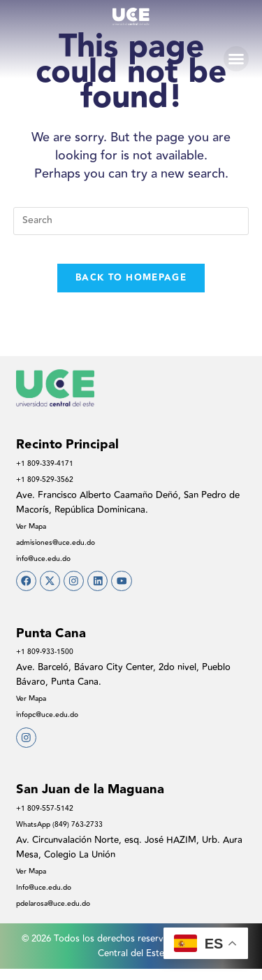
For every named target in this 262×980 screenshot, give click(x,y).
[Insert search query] (131, 221)
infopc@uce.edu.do (55, 720)
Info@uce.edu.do (51, 898)
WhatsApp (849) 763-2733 (70, 835)
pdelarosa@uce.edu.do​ (63, 914)
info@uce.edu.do (50, 558)
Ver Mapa (36, 526)
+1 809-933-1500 (50, 657)
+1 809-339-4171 (50, 463)
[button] (236, 59)
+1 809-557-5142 (50, 819)
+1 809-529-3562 (50, 479)
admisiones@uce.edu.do (66, 542)
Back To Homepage (131, 278)
